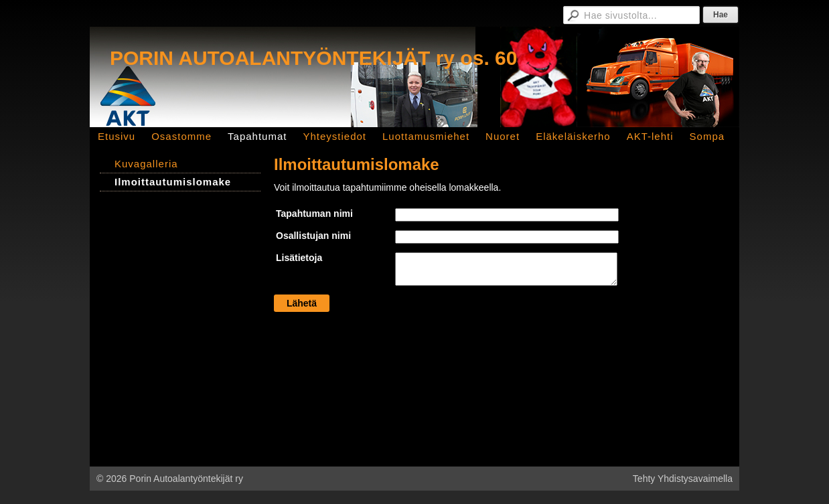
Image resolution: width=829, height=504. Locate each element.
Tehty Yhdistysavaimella (683, 479)
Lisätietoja (299, 258)
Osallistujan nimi (313, 236)
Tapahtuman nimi (314, 214)
